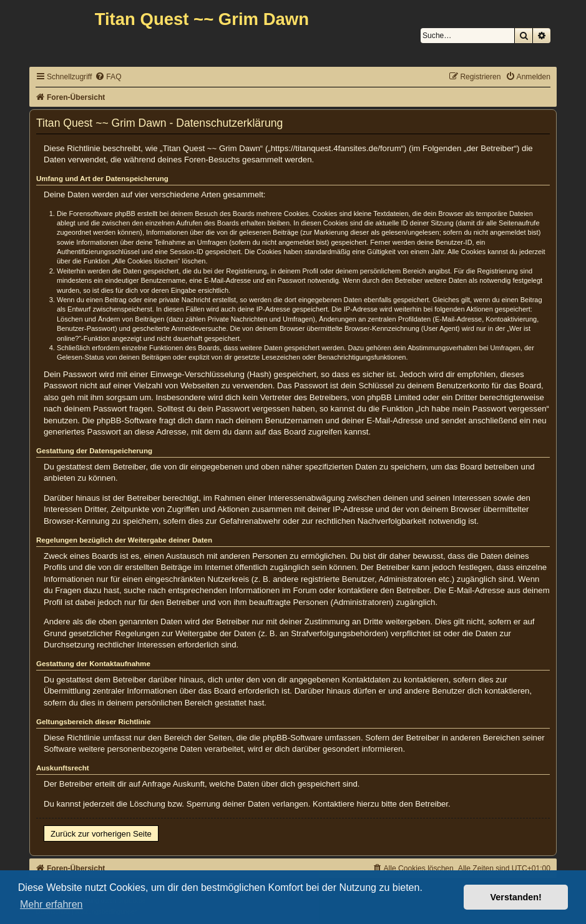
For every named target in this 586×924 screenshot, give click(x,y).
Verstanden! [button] (516, 897)
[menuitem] (108, 77)
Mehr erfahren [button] (51, 904)
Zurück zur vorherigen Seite (101, 834)
